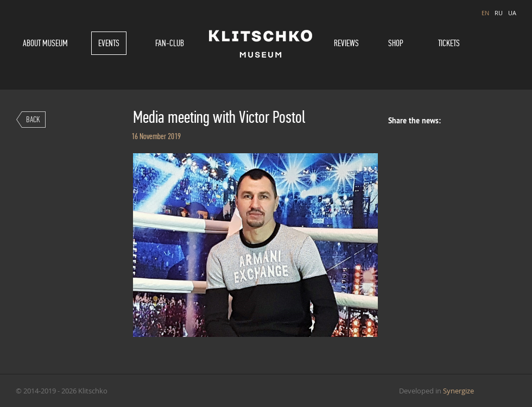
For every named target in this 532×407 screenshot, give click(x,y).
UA (512, 13)
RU (499, 13)
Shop (396, 43)
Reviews (346, 43)
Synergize (458, 391)
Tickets (449, 43)
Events (109, 43)
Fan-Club (170, 43)
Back (33, 119)
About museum (45, 43)
